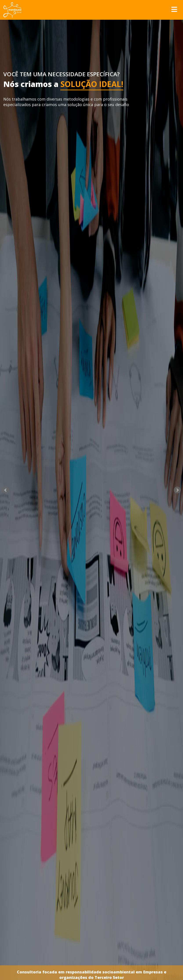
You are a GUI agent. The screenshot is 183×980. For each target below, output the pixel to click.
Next (177, 490)
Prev (6, 490)
